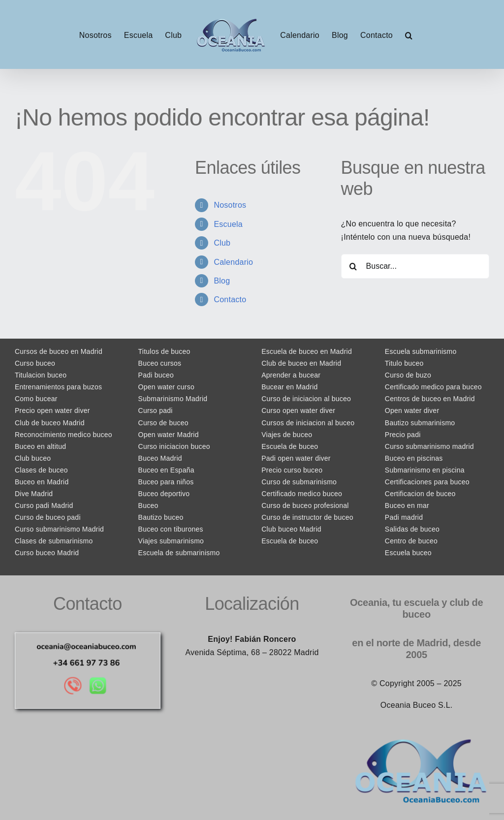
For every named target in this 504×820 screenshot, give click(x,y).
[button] (409, 34)
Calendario (233, 262)
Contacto (230, 300)
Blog (222, 281)
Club (222, 243)
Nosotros (230, 205)
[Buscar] (353, 266)
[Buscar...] (415, 266)
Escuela (228, 224)
